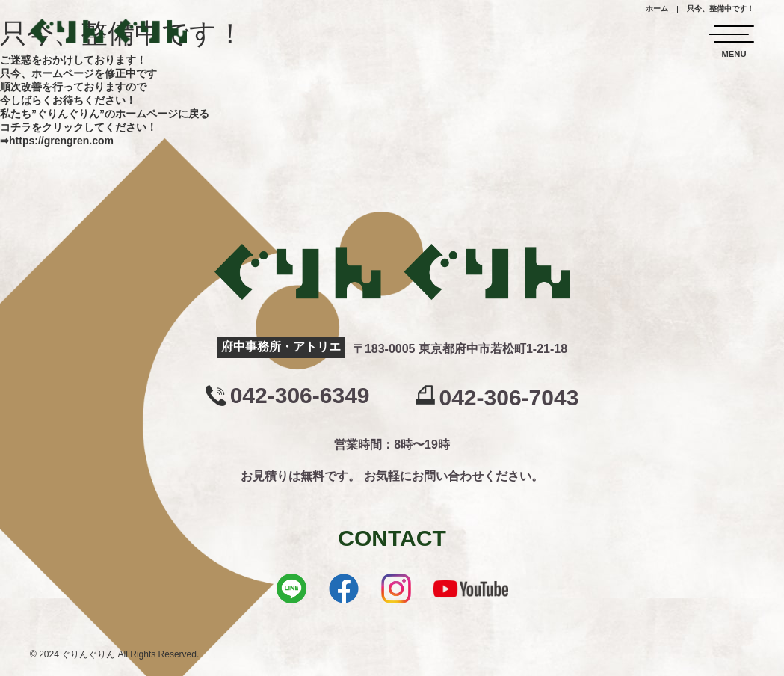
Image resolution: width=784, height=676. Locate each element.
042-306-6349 (300, 396)
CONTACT (392, 538)
